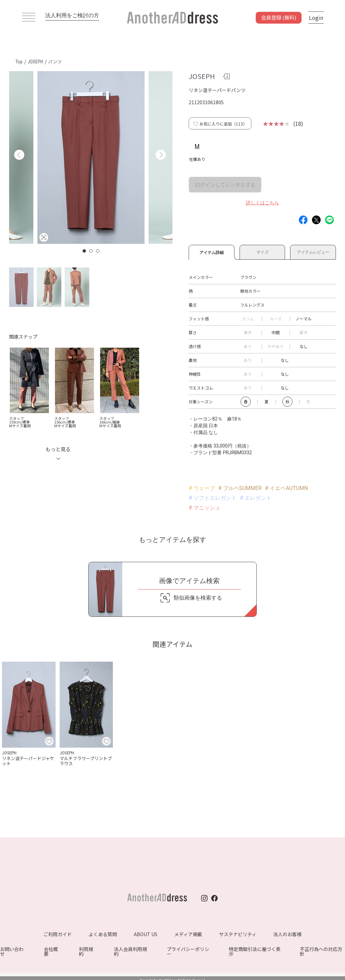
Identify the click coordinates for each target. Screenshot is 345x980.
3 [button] (98, 251)
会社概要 (51, 951)
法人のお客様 (287, 934)
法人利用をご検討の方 (72, 15)
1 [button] (85, 251)
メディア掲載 (188, 934)
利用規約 (86, 951)
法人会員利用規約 (130, 951)
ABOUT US (146, 934)
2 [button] (91, 251)
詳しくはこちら (262, 203)
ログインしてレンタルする (225, 185)
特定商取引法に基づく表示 (255, 951)
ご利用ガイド (58, 934)
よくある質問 (103, 934)
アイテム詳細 (212, 252)
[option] (91, 157)
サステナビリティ (238, 934)
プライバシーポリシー (188, 951)
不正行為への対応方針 (321, 951)
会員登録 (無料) (279, 17)
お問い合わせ (12, 951)
